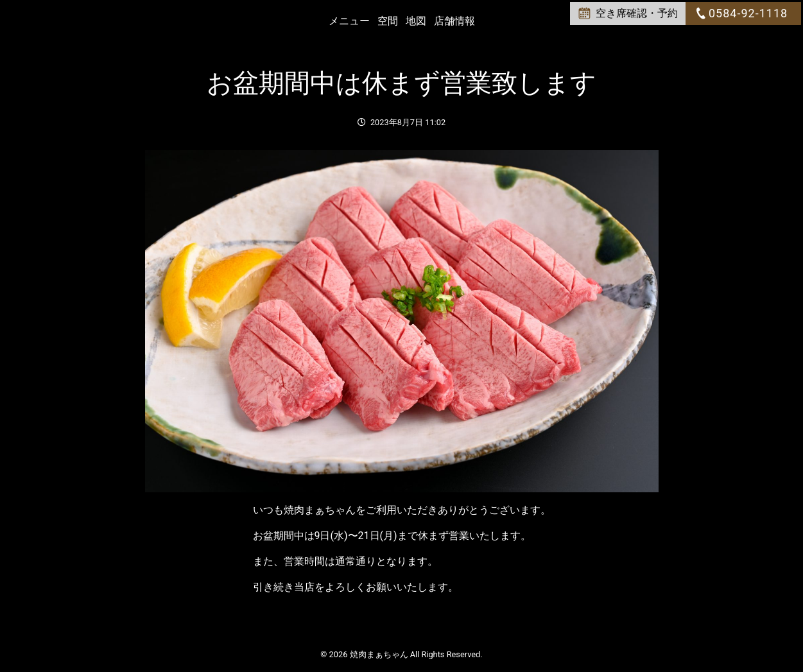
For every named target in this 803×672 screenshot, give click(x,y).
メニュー (349, 21)
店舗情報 (454, 21)
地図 (416, 21)
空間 (388, 21)
